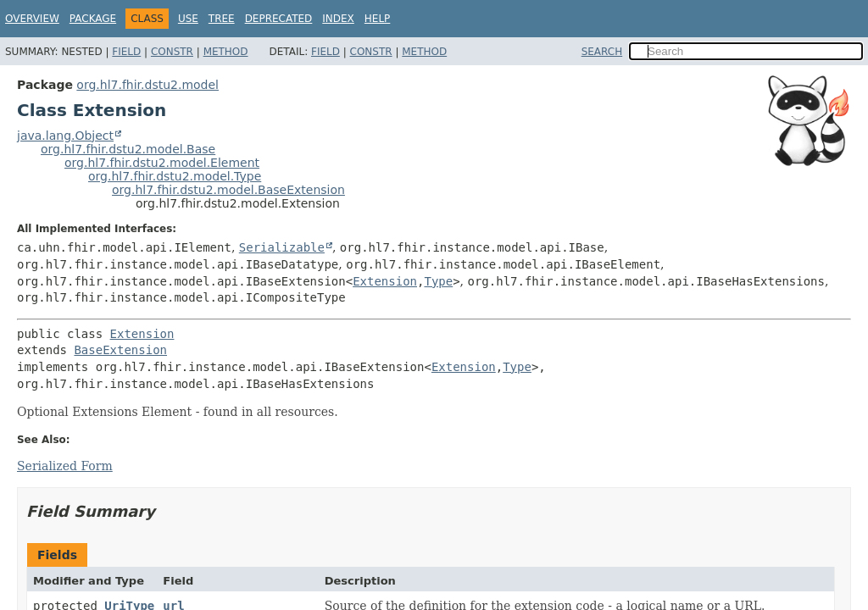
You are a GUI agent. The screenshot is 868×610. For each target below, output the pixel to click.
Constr (172, 52)
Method (226, 52)
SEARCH (602, 52)
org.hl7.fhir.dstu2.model (147, 85)
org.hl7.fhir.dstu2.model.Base (128, 149)
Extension (385, 281)
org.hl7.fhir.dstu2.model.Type (175, 176)
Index (338, 19)
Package (93, 19)
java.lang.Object (65, 136)
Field (126, 52)
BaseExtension (120, 350)
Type (438, 281)
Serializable (282, 247)
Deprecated (279, 19)
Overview (32, 19)
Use (188, 19)
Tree (222, 19)
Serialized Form (65, 466)
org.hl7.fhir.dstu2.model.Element (162, 163)
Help (378, 19)
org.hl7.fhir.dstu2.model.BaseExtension (228, 190)
